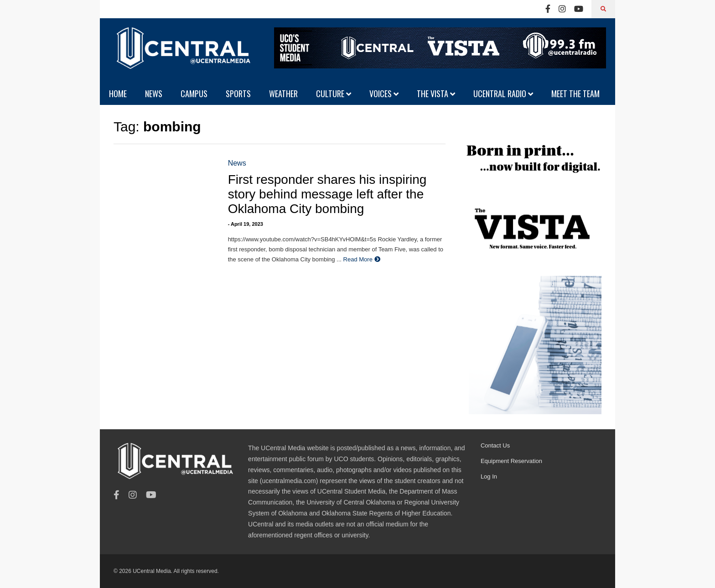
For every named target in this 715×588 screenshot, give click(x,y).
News (237, 163)
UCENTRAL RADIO (503, 94)
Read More (362, 259)
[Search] (603, 9)
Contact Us (495, 445)
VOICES (384, 94)
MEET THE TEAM (575, 94)
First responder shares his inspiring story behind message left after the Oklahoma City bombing (327, 194)
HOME (118, 94)
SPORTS (238, 94)
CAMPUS (194, 94)
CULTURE (334, 94)
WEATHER (283, 94)
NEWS (154, 94)
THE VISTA (436, 94)
